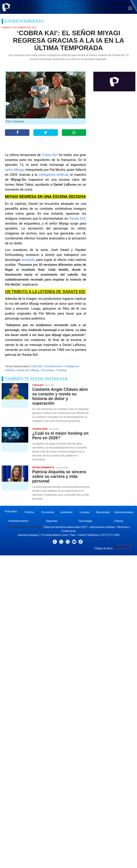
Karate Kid (77, 218)
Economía (48, 512)
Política (29, 512)
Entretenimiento (54, 366)
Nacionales (103, 512)
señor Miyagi (14, 170)
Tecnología (48, 370)
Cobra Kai (50, 155)
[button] (130, 8)
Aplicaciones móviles (102, 527)
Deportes (52, 521)
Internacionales (124, 512)
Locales (85, 512)
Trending (61, 370)
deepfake (28, 260)
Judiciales (66, 512)
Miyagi (35, 370)
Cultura (119, 521)
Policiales (11, 511)
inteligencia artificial (53, 175)
